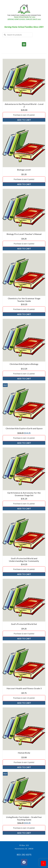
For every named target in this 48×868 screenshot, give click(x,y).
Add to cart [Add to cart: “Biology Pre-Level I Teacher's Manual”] (24, 249)
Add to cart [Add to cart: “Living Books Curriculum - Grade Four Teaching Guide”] (24, 833)
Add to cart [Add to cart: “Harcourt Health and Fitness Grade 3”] (24, 703)
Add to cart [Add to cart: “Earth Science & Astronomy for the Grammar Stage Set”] (24, 508)
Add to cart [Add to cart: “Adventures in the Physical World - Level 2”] (24, 120)
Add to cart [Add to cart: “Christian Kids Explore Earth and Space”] (24, 443)
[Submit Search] (4, 35)
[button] (24, 44)
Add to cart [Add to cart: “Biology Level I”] (24, 184)
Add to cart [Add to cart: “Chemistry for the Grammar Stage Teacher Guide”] (24, 314)
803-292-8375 (24, 855)
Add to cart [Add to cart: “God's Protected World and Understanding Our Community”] (24, 574)
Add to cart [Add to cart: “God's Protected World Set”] (24, 638)
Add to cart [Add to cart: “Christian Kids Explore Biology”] (24, 378)
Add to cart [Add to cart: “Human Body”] (24, 767)
